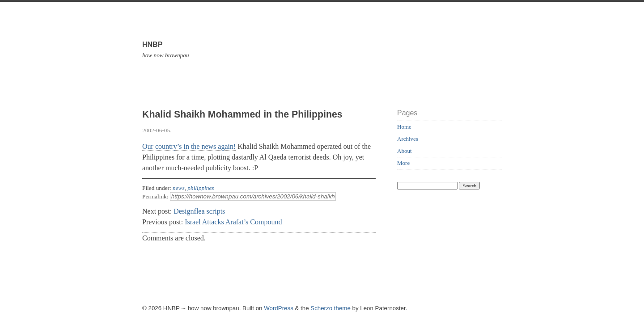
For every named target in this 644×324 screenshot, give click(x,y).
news (179, 188)
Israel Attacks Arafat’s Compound (233, 222)
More (403, 163)
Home (404, 127)
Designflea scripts (199, 211)
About (405, 151)
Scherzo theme (330, 308)
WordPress (279, 308)
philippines (201, 188)
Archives (408, 139)
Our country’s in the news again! (189, 146)
